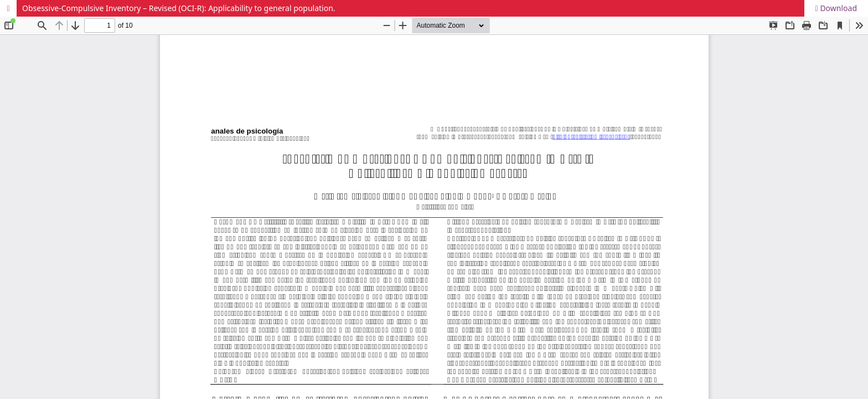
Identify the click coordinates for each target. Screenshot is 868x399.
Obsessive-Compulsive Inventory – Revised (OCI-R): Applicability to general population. (179, 8)
